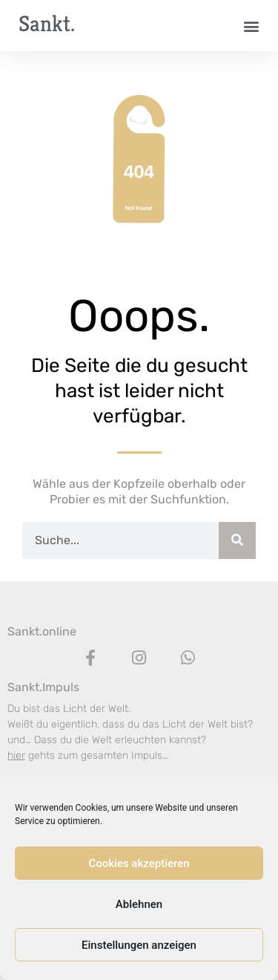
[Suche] (237, 540)
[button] (251, 26)
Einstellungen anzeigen (139, 945)
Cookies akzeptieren (139, 863)
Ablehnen (139, 904)
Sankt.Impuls (43, 687)
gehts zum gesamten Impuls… (88, 755)
